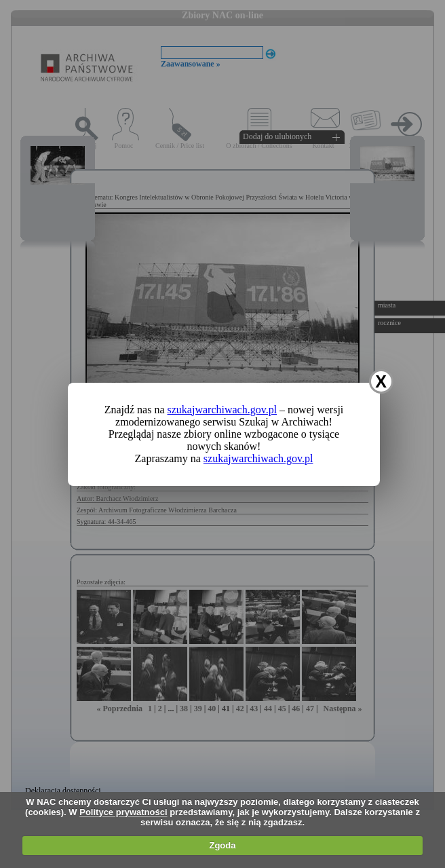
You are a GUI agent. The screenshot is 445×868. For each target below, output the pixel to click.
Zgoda (222, 845)
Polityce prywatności (123, 812)
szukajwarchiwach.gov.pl (222, 410)
